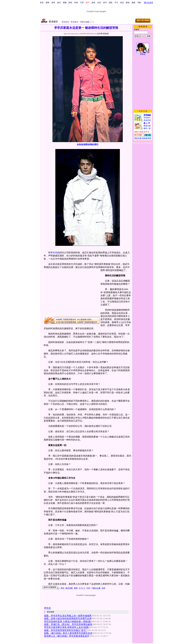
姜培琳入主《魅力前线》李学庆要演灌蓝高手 (67, 636)
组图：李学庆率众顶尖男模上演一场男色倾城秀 (68, 616)
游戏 (93, 3)
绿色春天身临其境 (147, 118)
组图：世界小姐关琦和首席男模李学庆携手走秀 (68, 619)
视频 (65, 3)
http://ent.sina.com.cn (72, 34)
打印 (88, 588)
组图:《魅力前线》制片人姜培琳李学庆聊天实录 (68, 633)
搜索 (133, 3)
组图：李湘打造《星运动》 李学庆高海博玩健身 (68, 624)
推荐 (76, 588)
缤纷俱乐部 (147, 138)
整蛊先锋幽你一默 (147, 126)
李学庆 (54, 253)
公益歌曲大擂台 (85, 319)
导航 (139, 3)
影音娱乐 (75, 22)
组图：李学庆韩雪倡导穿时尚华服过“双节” (65, 630)
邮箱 (128, 3)
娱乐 (59, 3)
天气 (116, 3)
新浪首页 (65, 22)
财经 (70, 3)
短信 (122, 3)
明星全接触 (85, 22)
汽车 (82, 3)
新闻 (47, 3)
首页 (42, 3)
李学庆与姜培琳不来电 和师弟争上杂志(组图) (67, 627)
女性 (99, 3)
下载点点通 (96, 588)
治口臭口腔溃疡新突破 (67, 322)
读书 (105, 3)
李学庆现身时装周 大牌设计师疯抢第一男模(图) (68, 622)
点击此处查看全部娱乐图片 (88, 144)
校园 (111, 3)
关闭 (103, 588)
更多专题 (138, 138)
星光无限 (69, 588)
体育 (53, 3)
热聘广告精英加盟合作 (67, 319)
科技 (76, 3)
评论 (62, 588)
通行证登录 (149, 3)
